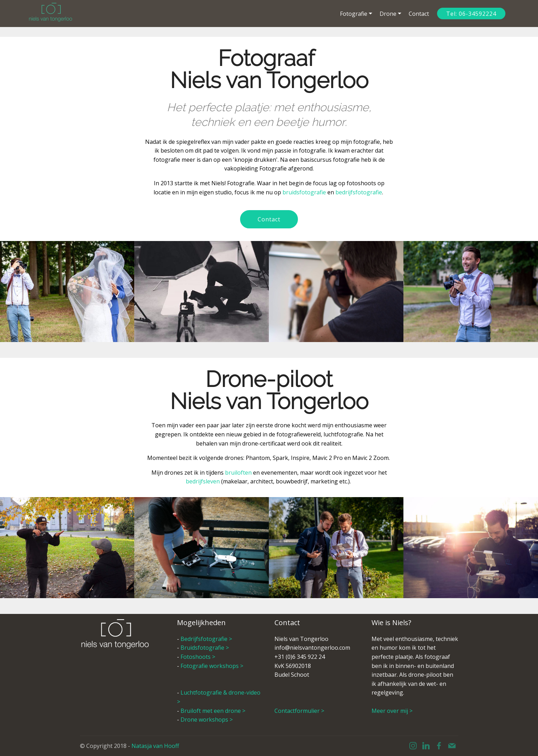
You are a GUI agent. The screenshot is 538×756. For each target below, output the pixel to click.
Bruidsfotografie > (205, 648)
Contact (419, 14)
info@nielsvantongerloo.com (312, 648)
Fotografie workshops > (212, 666)
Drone (388, 14)
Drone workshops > (207, 720)
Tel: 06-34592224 (471, 14)
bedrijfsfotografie (359, 192)
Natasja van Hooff (155, 746)
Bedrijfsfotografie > (207, 639)
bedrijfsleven (203, 481)
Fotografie (354, 14)
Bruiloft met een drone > (213, 711)
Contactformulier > (299, 711)
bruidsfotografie (305, 192)
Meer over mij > (392, 711)
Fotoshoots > (199, 657)
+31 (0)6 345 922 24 (300, 657)
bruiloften (239, 473)
